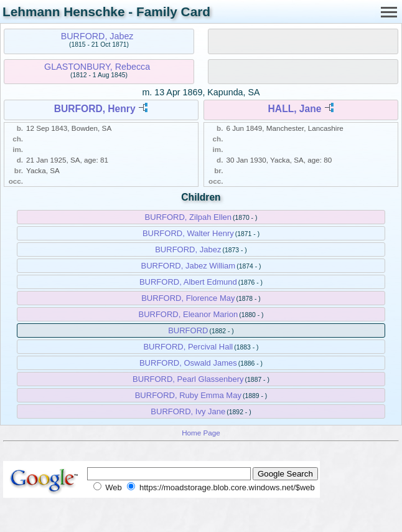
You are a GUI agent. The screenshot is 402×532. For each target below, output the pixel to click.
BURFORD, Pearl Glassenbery (188, 379)
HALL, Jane (295, 109)
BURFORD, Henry (95, 109)
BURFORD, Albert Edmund (188, 282)
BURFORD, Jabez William (188, 266)
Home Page (201, 433)
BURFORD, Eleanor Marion (188, 314)
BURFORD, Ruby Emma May (188, 395)
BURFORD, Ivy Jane (188, 411)
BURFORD (188, 330)
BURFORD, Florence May (188, 298)
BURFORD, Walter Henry (188, 233)
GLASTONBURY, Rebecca (97, 67)
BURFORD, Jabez (97, 36)
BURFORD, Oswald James (188, 363)
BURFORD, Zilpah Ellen (188, 217)
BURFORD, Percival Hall (188, 347)
